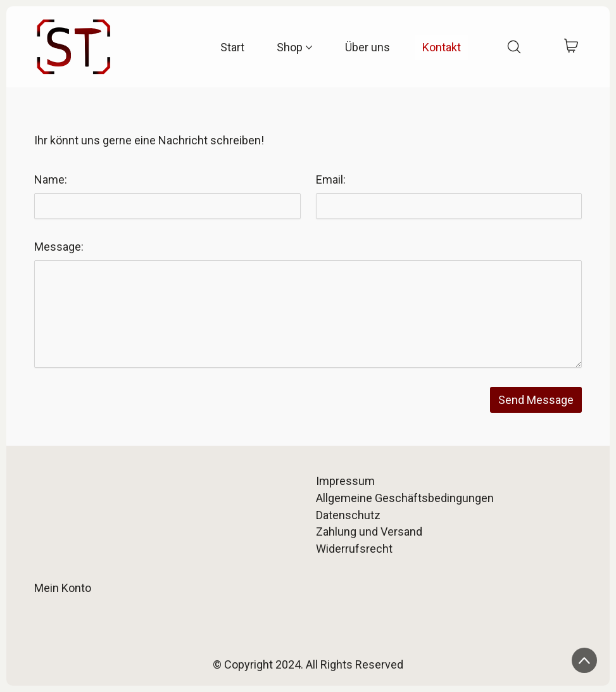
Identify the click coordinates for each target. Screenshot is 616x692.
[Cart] (571, 47)
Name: (51, 179)
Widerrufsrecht (354, 549)
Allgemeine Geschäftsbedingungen (405, 498)
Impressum (345, 481)
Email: (331, 179)
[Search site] (514, 47)
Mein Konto (63, 588)
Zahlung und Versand (369, 532)
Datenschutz (348, 515)
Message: (59, 247)
